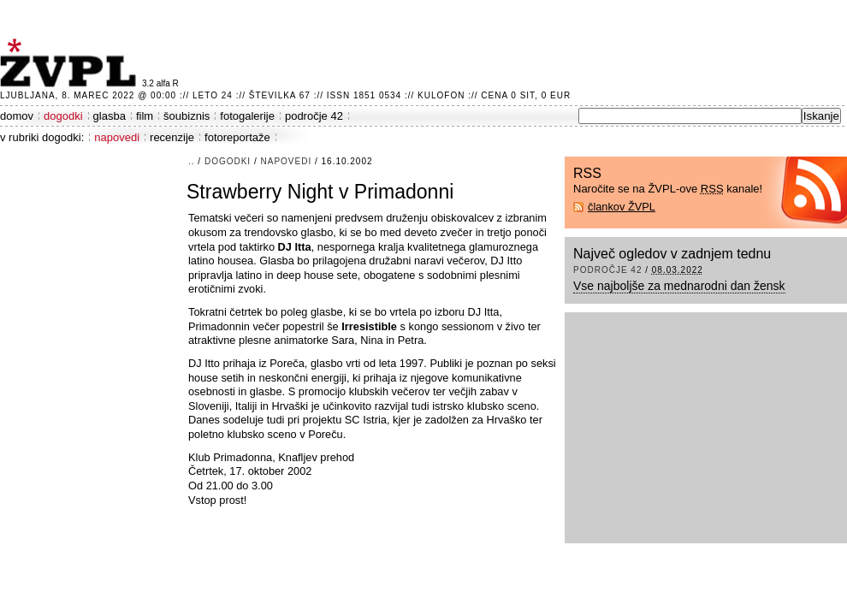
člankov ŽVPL (622, 207)
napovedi (117, 137)
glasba (110, 116)
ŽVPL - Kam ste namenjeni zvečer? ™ (71, 63)
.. (192, 161)
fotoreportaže (237, 137)
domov (17, 116)
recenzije (172, 137)
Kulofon (441, 95)
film (145, 116)
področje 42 (314, 116)
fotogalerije (247, 116)
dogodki (63, 116)
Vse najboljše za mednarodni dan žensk (679, 286)
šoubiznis (187, 116)
